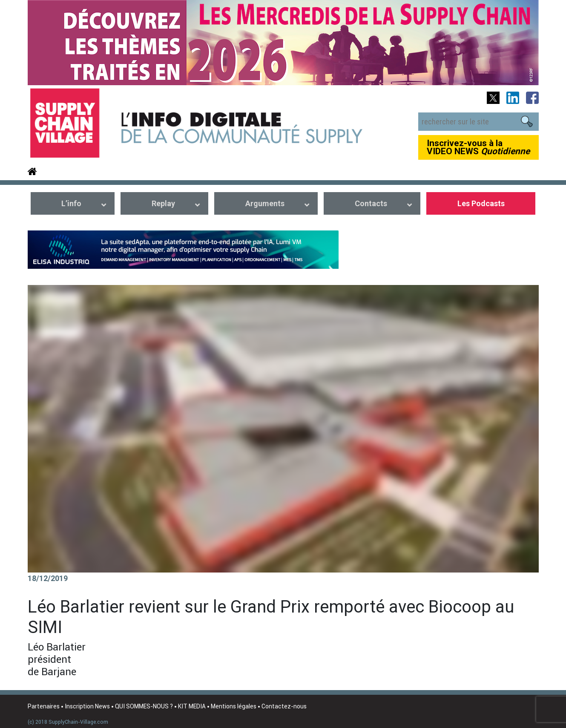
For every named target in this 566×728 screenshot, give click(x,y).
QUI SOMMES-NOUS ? (144, 706)
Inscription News (87, 706)
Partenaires (44, 706)
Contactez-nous (284, 706)
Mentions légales (234, 706)
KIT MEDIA (192, 706)
